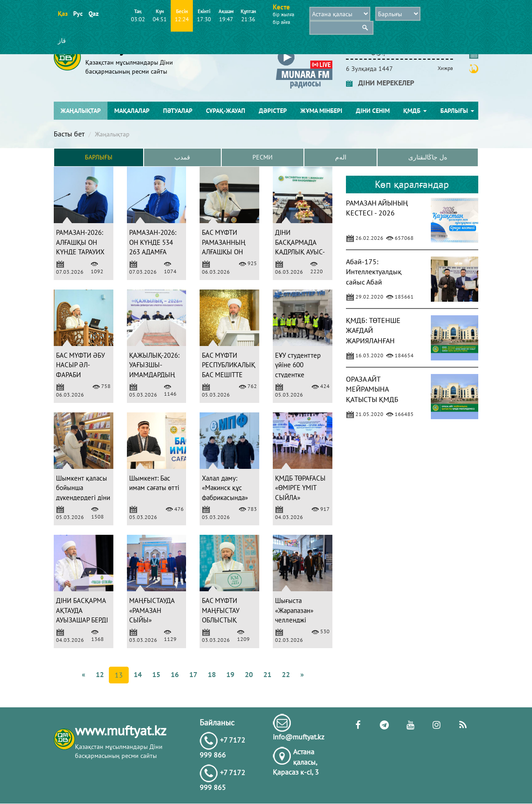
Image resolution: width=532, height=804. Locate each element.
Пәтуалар (178, 111)
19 (230, 674)
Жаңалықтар (81, 111)
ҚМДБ (415, 111)
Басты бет (69, 134)
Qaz (93, 14)
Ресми (263, 158)
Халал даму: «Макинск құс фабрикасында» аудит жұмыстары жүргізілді (228, 498)
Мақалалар (132, 111)
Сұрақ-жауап (226, 111)
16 (175, 674)
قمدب (182, 158)
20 (249, 674)
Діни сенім (373, 111)
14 (138, 674)
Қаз (63, 14)
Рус (78, 14)
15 (156, 674)
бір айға (281, 22)
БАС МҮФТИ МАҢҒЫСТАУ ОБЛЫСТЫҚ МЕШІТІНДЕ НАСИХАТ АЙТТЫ (227, 620)
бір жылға (283, 14)
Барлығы (457, 111)
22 (286, 674)
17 (193, 674)
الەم (341, 158)
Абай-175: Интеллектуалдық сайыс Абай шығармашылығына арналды (378, 282)
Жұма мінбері (321, 111)
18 (212, 674)
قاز (62, 41)
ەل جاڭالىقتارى (428, 158)
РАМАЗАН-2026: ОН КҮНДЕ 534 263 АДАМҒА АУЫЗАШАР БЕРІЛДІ (153, 252)
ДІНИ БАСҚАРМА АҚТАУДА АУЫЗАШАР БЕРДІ (82, 611)
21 (267, 674)
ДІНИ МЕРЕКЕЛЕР (380, 83)
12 (100, 674)
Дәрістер (273, 111)
